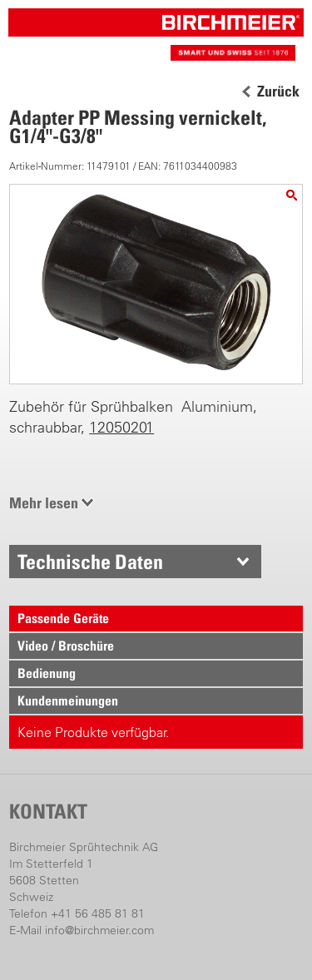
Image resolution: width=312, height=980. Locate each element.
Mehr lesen (44, 503)
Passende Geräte (63, 618)
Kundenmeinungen (68, 700)
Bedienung (47, 673)
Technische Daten (90, 562)
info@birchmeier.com (99, 930)
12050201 (121, 428)
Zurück (278, 92)
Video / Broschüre (66, 646)
